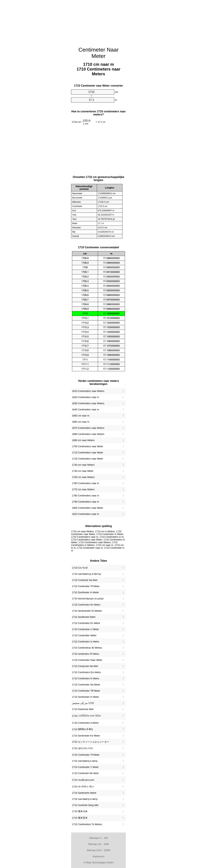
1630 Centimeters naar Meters (88, 403)
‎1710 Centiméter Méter (84, 635)
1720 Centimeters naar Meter (88, 459)
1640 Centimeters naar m (86, 409)
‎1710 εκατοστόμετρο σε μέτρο (88, 599)
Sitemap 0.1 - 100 (99, 838)
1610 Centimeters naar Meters (88, 391)
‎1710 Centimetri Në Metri (85, 773)
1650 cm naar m (81, 416)
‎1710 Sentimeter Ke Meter (86, 736)
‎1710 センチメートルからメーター (91, 742)
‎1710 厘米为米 (80, 811)
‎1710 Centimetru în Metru (86, 678)
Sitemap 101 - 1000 (98, 844)
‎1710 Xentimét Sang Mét (85, 805)
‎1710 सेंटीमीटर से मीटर (82, 729)
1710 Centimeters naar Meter (88, 453)
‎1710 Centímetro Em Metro (86, 672)
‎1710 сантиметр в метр (85, 761)
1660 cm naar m (81, 422)
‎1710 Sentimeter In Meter (86, 697)
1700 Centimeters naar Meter (88, 446)
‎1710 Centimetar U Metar (85, 629)
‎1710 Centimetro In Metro (86, 642)
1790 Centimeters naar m (86, 502)
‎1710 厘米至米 (80, 818)
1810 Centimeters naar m (86, 514)
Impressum (98, 856)
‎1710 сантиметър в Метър (86, 574)
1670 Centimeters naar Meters (88, 428)
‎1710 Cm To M (80, 568)
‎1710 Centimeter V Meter (85, 767)
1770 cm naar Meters (83, 489)
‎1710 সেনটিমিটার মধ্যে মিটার (86, 716)
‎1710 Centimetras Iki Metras (87, 648)
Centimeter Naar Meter (99, 53)
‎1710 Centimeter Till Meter (86, 691)
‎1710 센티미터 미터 (83, 748)
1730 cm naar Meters (83, 465)
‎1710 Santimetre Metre (84, 793)
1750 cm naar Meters (83, 477)
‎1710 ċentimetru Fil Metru (86, 654)
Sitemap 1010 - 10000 (98, 850)
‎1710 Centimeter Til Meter (86, 586)
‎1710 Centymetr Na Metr (85, 666)
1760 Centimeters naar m (86, 483)
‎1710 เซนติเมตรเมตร (83, 780)
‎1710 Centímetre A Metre (85, 723)
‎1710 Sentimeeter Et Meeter (87, 611)
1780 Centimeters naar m (86, 496)
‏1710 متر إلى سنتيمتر (83, 703)
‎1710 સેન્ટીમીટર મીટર (83, 787)
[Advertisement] (42, 22)
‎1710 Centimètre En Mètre (86, 623)
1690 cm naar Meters (83, 440)
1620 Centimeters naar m (86, 397)
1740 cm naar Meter (83, 471)
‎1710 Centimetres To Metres (87, 824)
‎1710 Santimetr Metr (83, 709)
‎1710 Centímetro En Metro (86, 605)
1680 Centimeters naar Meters (88, 434)
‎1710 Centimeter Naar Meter (87, 660)
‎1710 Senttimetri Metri (84, 617)
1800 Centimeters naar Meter (88, 508)
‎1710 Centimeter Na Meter (86, 685)
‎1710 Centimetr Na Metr (85, 580)
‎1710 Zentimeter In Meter (85, 592)
